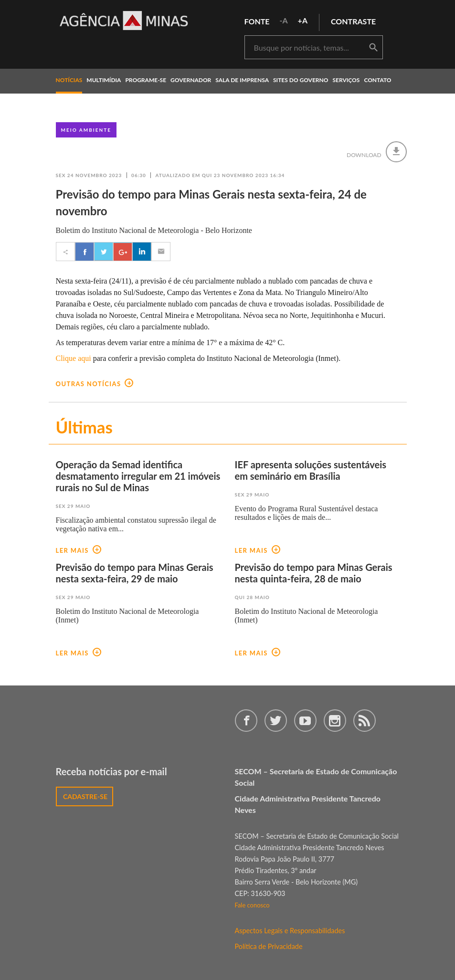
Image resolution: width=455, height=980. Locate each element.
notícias (69, 80)
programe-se (146, 80)
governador (191, 80)
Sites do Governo (301, 80)
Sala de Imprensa (242, 80)
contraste (353, 21)
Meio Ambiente (86, 130)
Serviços (346, 80)
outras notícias (95, 384)
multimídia (104, 80)
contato (377, 80)
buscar (373, 48)
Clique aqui (74, 358)
